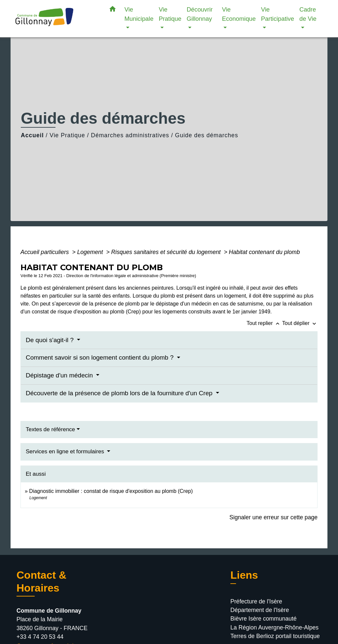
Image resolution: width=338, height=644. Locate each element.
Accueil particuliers (46, 252)
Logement (91, 252)
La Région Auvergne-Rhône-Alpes (274, 628)
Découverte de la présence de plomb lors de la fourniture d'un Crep (120, 393)
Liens (244, 575)
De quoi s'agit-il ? (51, 340)
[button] (113, 10)
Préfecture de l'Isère (256, 601)
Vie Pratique (67, 135)
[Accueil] (57, 19)
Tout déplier (300, 323)
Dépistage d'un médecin (60, 375)
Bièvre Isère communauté (263, 619)
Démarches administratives (130, 135)
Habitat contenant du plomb (264, 252)
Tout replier (264, 323)
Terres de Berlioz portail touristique (275, 636)
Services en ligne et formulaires (66, 451)
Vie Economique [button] (239, 14)
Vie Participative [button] (278, 14)
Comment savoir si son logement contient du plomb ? (101, 357)
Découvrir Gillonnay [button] (200, 14)
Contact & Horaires (41, 581)
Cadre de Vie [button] (308, 14)
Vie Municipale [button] (139, 14)
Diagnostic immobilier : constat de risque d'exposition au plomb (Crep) (111, 491)
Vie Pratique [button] (170, 14)
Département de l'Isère (260, 610)
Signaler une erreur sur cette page (273, 517)
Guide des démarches (206, 135)
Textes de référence (50, 429)
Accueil (32, 135)
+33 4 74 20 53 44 (40, 637)
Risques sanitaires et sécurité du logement (167, 252)
